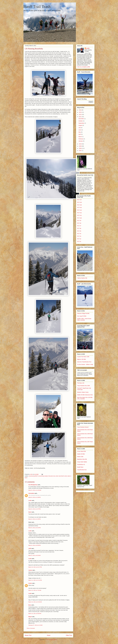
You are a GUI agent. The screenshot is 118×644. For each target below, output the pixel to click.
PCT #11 (79, 215)
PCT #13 (79, 210)
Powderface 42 (81, 464)
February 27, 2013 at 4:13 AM (35, 625)
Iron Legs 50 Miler (82, 316)
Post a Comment (31, 628)
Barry (30, 605)
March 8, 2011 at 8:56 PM (34, 545)
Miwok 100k (80, 457)
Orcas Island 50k (81, 451)
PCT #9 (79, 221)
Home (49, 635)
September (82, 123)
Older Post (69, 635)
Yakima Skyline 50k (82, 278)
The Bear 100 (81, 383)
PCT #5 (79, 231)
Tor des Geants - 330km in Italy (85, 364)
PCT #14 (79, 208)
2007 (80, 151)
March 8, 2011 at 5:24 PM (34, 528)
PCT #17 (79, 200)
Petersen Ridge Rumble (83, 313)
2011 (80, 117)
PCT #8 (79, 223)
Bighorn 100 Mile (81, 359)
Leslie (30, 500)
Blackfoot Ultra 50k (82, 459)
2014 (80, 110)
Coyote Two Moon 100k (83, 357)
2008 (80, 148)
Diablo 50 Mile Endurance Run (85, 395)
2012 (80, 114)
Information (31, 493)
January (81, 141)
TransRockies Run (82, 470)
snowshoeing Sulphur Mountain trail (46, 476)
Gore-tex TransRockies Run (84, 362)
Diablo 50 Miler (81, 454)
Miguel (30, 617)
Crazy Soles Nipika (82, 462)
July (80, 128)
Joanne (30, 570)
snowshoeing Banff (33, 476)
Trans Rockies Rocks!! (83, 427)
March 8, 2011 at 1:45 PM (34, 519)
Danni (30, 512)
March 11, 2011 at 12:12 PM (35, 580)
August (81, 125)
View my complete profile (84, 67)
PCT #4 (79, 234)
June (80, 130)
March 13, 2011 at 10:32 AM (35, 602)
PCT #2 (79, 239)
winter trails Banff (60, 476)
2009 (80, 146)
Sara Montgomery (33, 485)
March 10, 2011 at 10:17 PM (35, 567)
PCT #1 (79, 241)
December (81, 119)
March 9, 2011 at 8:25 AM (34, 555)
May (80, 132)
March (80, 137)
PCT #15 (79, 205)
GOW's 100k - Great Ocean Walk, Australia (84, 319)
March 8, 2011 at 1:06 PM (34, 497)
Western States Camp (83, 392)
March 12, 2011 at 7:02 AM (35, 590)
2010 (80, 144)
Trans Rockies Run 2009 (84, 386)
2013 (80, 112)
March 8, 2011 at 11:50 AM (35, 490)
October (81, 121)
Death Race (80, 467)
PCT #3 (79, 236)
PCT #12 (79, 213)
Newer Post (28, 635)
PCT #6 (79, 228)
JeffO (30, 548)
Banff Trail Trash (37, 7)
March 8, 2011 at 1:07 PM (34, 509)
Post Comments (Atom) (52, 640)
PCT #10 (79, 218)
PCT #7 (79, 226)
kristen (30, 583)
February (81, 139)
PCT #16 (79, 202)
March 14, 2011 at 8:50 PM (35, 614)
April (80, 134)
